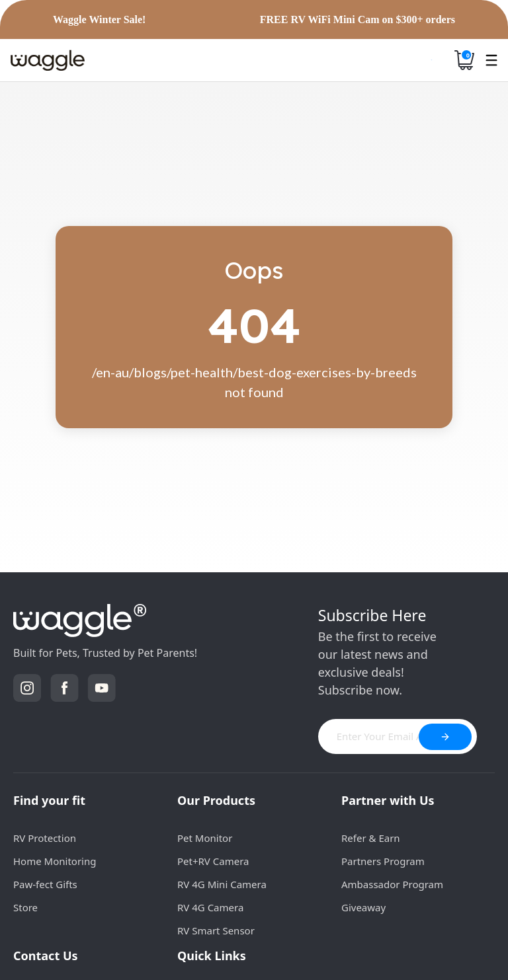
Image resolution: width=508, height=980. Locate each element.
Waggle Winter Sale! (99, 20)
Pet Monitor (205, 838)
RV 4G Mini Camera (222, 884)
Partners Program (383, 861)
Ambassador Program (392, 884)
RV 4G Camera (210, 907)
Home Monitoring (55, 861)
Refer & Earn (371, 838)
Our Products (216, 800)
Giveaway (363, 907)
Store (25, 907)
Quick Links (212, 956)
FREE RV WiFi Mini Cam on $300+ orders (358, 20)
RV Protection (45, 838)
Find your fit (49, 800)
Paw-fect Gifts (45, 884)
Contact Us (46, 956)
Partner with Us (388, 800)
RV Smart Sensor (216, 930)
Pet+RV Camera (213, 861)
